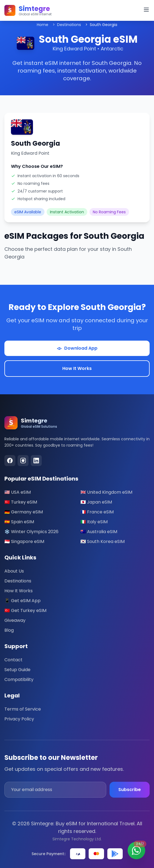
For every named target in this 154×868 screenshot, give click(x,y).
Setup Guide (17, 670)
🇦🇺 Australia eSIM (99, 532)
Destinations (69, 25)
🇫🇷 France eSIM (97, 512)
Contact (13, 660)
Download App (77, 348)
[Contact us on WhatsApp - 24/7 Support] (136, 850)
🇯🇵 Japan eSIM (96, 502)
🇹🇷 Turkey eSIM (21, 502)
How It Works (77, 368)
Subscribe (130, 790)
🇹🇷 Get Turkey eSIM (25, 610)
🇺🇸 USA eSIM (18, 492)
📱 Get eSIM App (23, 601)
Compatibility (19, 679)
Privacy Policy (19, 719)
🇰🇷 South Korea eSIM (103, 541)
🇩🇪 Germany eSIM (24, 512)
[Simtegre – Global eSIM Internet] (28, 10)
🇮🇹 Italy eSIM (94, 522)
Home (43, 25)
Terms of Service (23, 709)
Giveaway (15, 620)
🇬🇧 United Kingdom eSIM (106, 492)
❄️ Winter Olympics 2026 (31, 532)
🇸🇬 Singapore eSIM (24, 541)
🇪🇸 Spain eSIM (19, 522)
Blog (9, 630)
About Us (14, 571)
